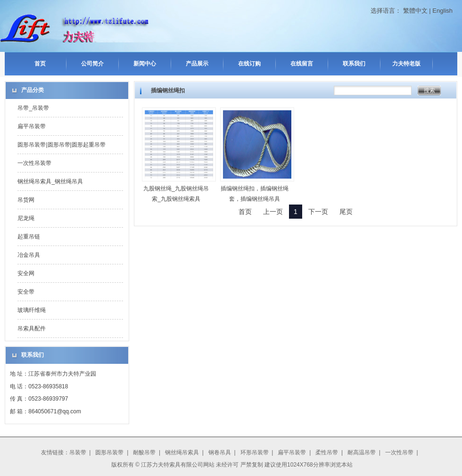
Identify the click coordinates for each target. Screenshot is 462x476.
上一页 (273, 212)
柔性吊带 (327, 452)
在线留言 (302, 64)
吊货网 (26, 200)
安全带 (26, 292)
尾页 (346, 212)
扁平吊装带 (32, 126)
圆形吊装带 (109, 452)
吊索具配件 (32, 328)
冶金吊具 (29, 255)
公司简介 (92, 64)
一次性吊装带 (34, 163)
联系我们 (354, 64)
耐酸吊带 (144, 452)
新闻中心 (145, 64)
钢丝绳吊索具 (182, 452)
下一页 (318, 212)
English (442, 11)
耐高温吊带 (362, 452)
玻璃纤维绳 (32, 310)
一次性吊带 (399, 452)
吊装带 (78, 452)
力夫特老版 (406, 64)
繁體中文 (415, 11)
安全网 (26, 273)
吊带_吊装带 (33, 108)
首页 (40, 64)
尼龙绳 (26, 218)
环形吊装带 (255, 452)
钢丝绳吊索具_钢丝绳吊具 (50, 181)
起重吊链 (29, 237)
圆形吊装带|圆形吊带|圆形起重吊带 (61, 145)
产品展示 (197, 64)
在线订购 (249, 64)
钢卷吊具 (220, 452)
